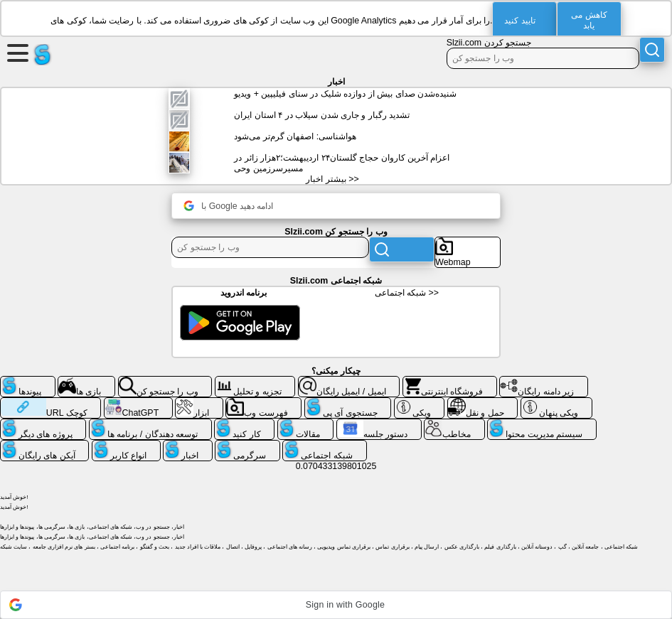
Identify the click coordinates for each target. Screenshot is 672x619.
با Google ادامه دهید (228, 206)
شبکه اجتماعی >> (407, 293)
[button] (336, 605)
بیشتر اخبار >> (332, 179)
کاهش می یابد (589, 20)
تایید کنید (519, 21)
